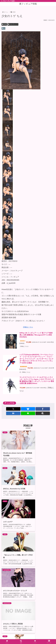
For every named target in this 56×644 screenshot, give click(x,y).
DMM (4, 24)
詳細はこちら (28, 327)
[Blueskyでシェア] (28, 410)
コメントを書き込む (29, 626)
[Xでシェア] (13, 410)
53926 (22, 344)
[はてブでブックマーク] (13, 414)
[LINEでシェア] (28, 414)
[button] (43, 414)
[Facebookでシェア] (43, 410)
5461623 (23, 370)
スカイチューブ (13, 24)
